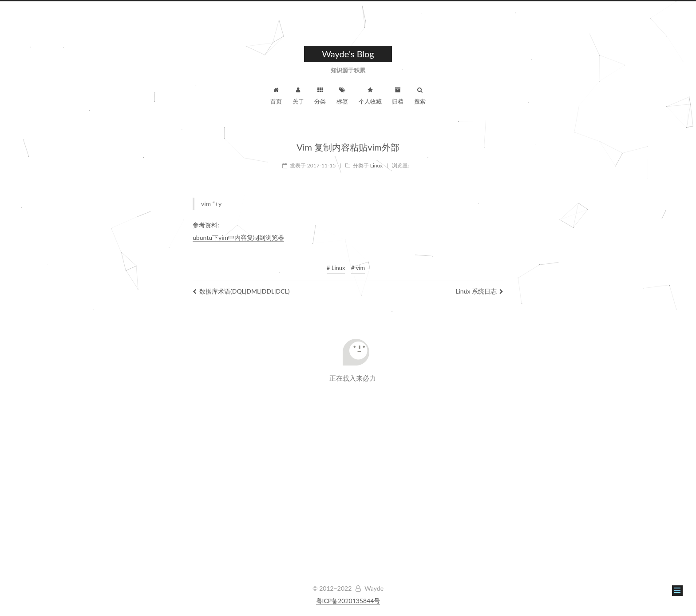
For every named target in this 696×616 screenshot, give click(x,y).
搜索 (420, 96)
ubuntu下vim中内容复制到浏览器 (238, 237)
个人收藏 (370, 96)
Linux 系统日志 (479, 291)
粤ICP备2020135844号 (348, 601)
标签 (342, 96)
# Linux (336, 268)
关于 (298, 96)
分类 (320, 96)
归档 (398, 96)
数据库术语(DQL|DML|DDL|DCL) (241, 291)
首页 (276, 96)
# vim (358, 268)
